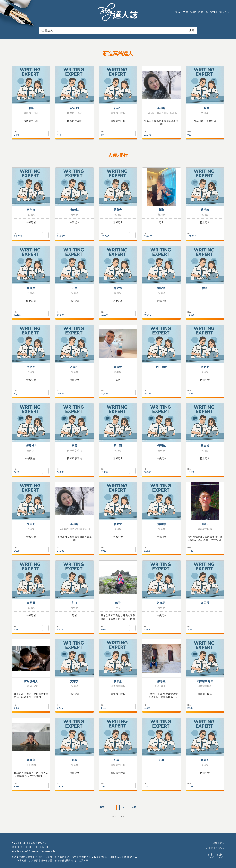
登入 (222, 843)
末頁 (134, 807)
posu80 (26, 851)
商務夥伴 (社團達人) (66, 861)
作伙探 (39, 857)
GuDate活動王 (99, 857)
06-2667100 (42, 847)
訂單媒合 (60, 857)
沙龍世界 (84, 857)
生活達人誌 (20, 861)
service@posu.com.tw (44, 851)
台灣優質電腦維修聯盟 (41, 861)
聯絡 (215, 843)
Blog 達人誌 (131, 857)
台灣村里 (84, 861)
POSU (221, 848)
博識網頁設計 (26, 857)
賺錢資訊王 (116, 857)
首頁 (102, 807)
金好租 (49, 857)
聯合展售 (72, 857)
